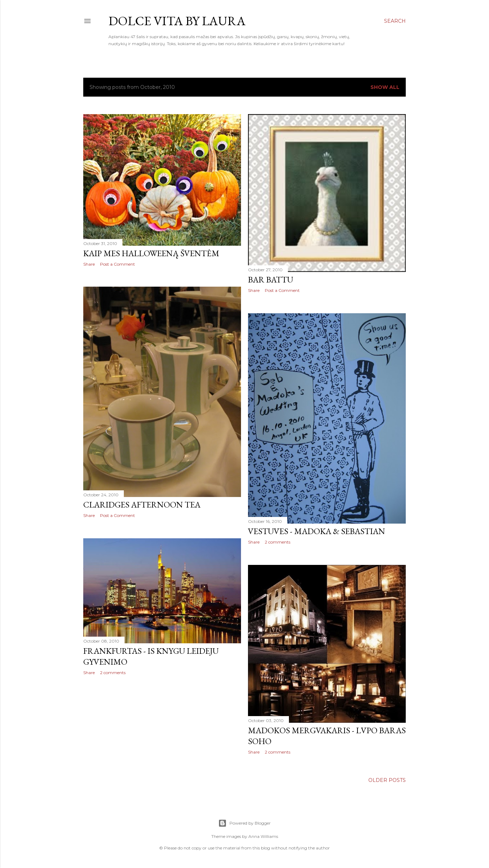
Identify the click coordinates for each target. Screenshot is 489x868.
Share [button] (89, 264)
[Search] (395, 21)
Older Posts (387, 780)
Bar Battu (271, 279)
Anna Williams (263, 836)
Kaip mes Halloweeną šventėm (151, 253)
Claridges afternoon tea (142, 505)
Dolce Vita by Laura (177, 21)
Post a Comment (118, 264)
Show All (385, 87)
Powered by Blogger (244, 823)
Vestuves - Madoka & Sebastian (317, 531)
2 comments (278, 542)
